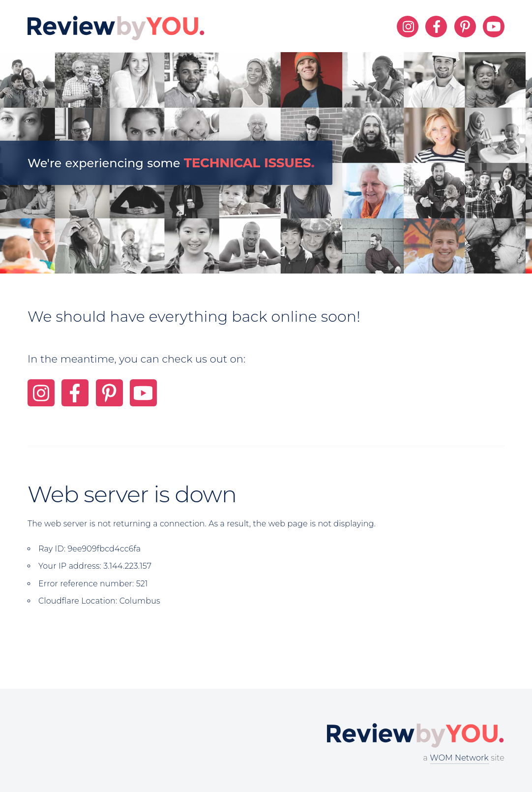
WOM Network (459, 758)
